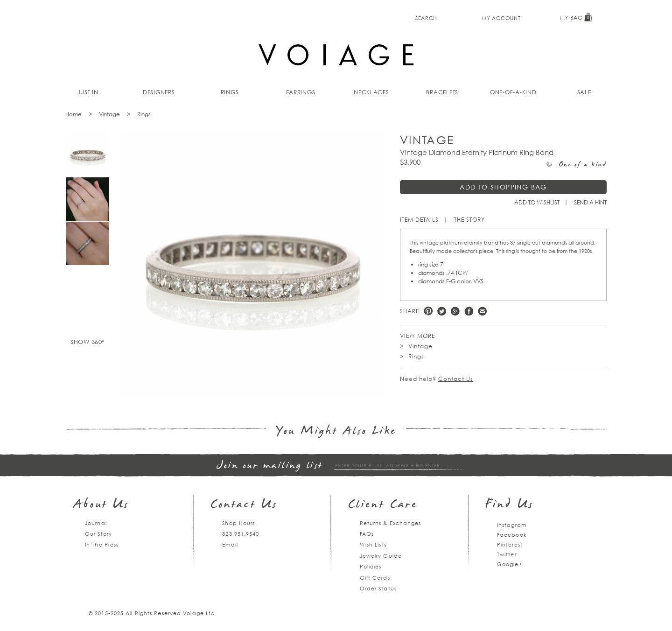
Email (230, 544)
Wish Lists (373, 544)
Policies (371, 566)
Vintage (109, 114)
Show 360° (87, 342)
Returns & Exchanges (391, 523)
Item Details (419, 220)
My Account (501, 18)
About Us (101, 505)
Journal (96, 523)
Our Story (98, 534)
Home (73, 114)
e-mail (482, 311)
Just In (88, 92)
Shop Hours (238, 523)
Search (426, 18)
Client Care (383, 505)
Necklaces (371, 92)
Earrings (301, 92)
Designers (159, 92)
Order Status (378, 588)
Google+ (510, 564)
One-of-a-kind (513, 92)
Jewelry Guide (381, 556)
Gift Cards (375, 578)
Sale (584, 92)
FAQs (367, 534)
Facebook (469, 311)
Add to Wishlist (537, 202)
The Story (469, 220)
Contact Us (456, 379)
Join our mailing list (270, 466)
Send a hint (590, 202)
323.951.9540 (241, 534)
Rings (230, 92)
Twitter (442, 311)
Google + (455, 311)
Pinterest (428, 311)
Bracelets (442, 92)
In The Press (102, 544)
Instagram (512, 525)
